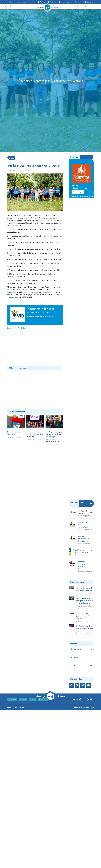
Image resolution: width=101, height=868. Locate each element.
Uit (69, 7)
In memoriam (90, 7)
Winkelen (73, 7)
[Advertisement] (35, 348)
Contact (23, 703)
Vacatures (52, 2)
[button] (71, 197)
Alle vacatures (86, 504)
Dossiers (89, 2)
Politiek (14, 7)
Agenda (42, 2)
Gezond (84, 7)
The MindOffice (88, 711)
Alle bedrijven (87, 157)
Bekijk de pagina (78, 192)
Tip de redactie (65, 2)
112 (11, 7)
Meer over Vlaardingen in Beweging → (41, 316)
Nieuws (7, 7)
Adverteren (78, 2)
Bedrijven (97, 7)
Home (3, 7)
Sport (19, 7)
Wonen (78, 7)
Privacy (33, 703)
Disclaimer (43, 703)
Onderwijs (24, 7)
